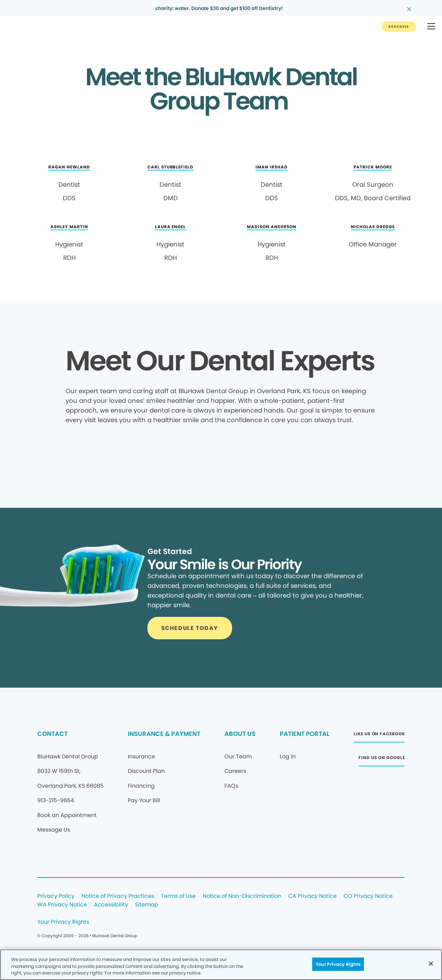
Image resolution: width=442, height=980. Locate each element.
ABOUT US (240, 734)
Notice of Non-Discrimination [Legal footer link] (242, 896)
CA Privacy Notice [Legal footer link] (313, 896)
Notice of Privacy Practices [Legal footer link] (118, 896)
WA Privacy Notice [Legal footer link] (62, 905)
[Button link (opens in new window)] (379, 736)
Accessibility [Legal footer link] (111, 905)
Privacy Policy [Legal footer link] (56, 896)
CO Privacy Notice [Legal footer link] (368, 896)
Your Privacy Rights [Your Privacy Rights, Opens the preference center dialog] (338, 964)
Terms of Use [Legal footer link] (178, 896)
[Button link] (399, 27)
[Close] (431, 963)
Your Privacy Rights (63, 922)
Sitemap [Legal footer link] (147, 905)
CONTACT (52, 734)
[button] (431, 27)
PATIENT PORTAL (305, 734)
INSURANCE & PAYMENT (164, 734)
